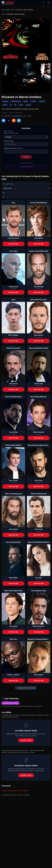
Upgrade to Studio (26, 740)
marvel (5, 105)
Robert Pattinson (39, 432)
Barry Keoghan (13, 335)
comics (26, 101)
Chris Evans (39, 481)
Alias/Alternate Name (13, 148)
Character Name (9, 141)
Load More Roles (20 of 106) (26, 688)
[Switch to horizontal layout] (26, 193)
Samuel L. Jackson (13, 675)
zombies (33, 101)
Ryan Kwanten (39, 335)
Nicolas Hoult (13, 287)
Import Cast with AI (26, 167)
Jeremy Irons (13, 384)
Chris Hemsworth (13, 238)
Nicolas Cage (39, 384)
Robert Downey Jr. (39, 626)
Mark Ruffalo (13, 578)
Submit (26, 157)
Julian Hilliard (39, 238)
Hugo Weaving (39, 287)
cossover (42, 101)
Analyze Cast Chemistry (10, 703)
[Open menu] (48, 3)
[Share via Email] (19, 121)
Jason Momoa (13, 529)
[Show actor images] (26, 197)
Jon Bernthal (13, 432)
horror (21, 105)
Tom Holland (13, 626)
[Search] (44, 3)
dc (15, 105)
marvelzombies (16, 101)
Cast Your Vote (13, 244)
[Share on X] (9, 121)
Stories (12, 10)
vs (11, 105)
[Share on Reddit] (14, 121)
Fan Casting (5, 10)
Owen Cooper (13, 481)
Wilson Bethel (39, 675)
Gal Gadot (39, 578)
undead (28, 105)
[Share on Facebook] (4, 121)
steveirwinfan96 (16, 116)
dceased (5, 101)
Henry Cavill (39, 529)
